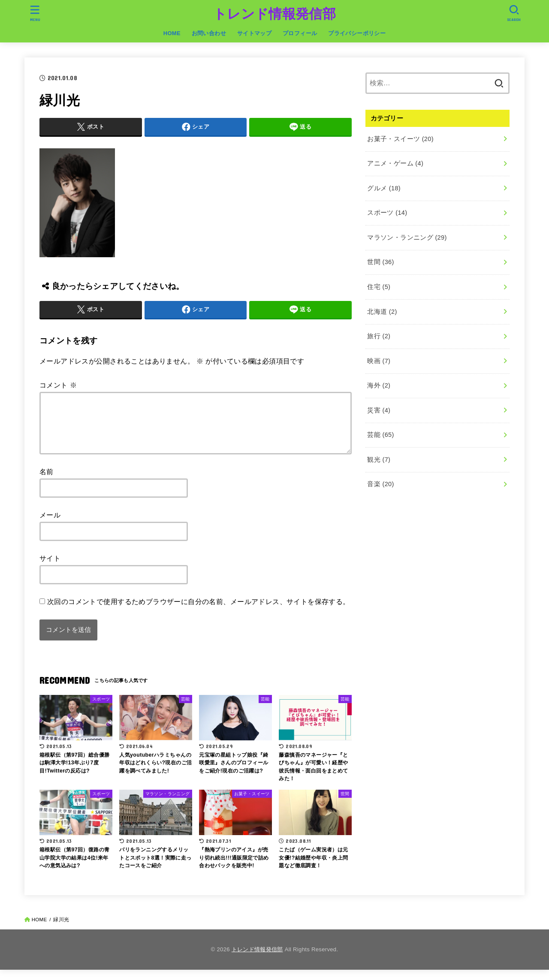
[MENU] (35, 13)
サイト (50, 568)
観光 (379, 460)
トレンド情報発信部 (274, 14)
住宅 (379, 287)
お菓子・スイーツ (400, 139)
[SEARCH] (514, 13)
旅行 (379, 336)
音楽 (380, 484)
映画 (379, 361)
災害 (379, 410)
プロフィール (300, 33)
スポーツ (387, 213)
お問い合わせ (209, 33)
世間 (380, 262)
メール (50, 525)
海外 (379, 385)
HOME (172, 33)
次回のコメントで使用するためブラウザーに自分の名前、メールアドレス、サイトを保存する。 (199, 612)
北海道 (382, 312)
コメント (58, 385)
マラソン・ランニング (407, 237)
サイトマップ (254, 33)
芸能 (380, 435)
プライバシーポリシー (357, 33)
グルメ (384, 188)
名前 (47, 482)
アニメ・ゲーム (395, 163)
